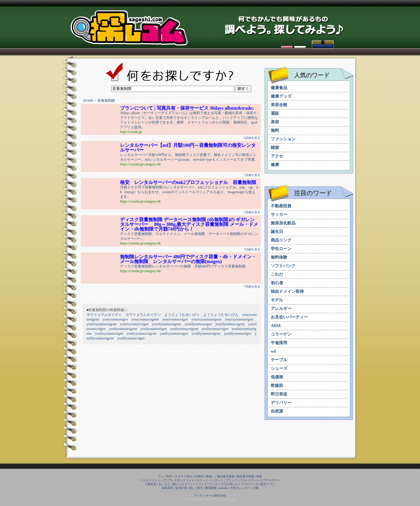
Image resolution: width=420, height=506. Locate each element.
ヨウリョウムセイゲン (143, 315)
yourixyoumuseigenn (206, 319)
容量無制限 (106, 101)
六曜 (256, 488)
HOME (88, 101)
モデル (277, 300)
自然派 (277, 411)
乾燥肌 (277, 386)
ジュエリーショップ (153, 480)
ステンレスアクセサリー (264, 480)
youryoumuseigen (115, 319)
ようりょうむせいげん (221, 315)
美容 (275, 122)
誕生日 (277, 232)
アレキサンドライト (181, 480)
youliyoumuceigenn (184, 329)
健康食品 (279, 88)
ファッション (283, 139)
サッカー (279, 215)
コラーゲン (281, 334)
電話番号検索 (226, 476)
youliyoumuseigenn (123, 329)
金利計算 (181, 488)
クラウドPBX (183, 476)
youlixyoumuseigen (109, 333)
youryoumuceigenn (145, 319)
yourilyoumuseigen (198, 324)
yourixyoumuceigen (134, 324)
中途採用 (279, 343)
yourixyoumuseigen (239, 319)
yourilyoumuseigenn (166, 324)
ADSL (276, 326)
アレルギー (281, 309)
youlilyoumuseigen (238, 333)
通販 (275, 113)
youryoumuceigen (175, 319)
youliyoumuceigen (215, 329)
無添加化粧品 (283, 223)
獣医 (259, 476)
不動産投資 (281, 206)
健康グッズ (281, 96)
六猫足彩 (151, 484)
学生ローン (281, 249)
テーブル (279, 360)
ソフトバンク (283, 266)
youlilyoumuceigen (131, 338)
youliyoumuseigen (154, 329)
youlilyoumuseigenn (206, 333)
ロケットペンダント (210, 480)
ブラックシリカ (236, 480)
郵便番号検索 (245, 476)
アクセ (277, 156)
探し (192, 488)
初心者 (277, 283)
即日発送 (279, 394)
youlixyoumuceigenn (141, 333)
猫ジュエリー (181, 484)
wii (273, 351)
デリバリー (281, 403)
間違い (210, 476)
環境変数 (211, 488)
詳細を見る (253, 138)
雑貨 (275, 148)
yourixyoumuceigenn (101, 324)
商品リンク (281, 240)
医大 (200, 488)
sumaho (223, 488)
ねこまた (165, 484)
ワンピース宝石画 (221, 484)
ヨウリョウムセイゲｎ (104, 315)
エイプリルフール (247, 484)
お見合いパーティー (289, 317)
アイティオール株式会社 (210, 496)
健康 (275, 165)
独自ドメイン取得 (287, 291)
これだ (277, 274)
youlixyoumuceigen (174, 333)
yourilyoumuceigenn (230, 324)
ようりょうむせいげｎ (182, 315)
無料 (275, 130)
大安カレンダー (240, 488)
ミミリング (200, 484)
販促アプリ (268, 484)
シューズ (279, 368)
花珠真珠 (167, 488)
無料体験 (279, 257)
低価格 (277, 377)
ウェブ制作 (165, 476)
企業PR (199, 476)
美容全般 (279, 105)
